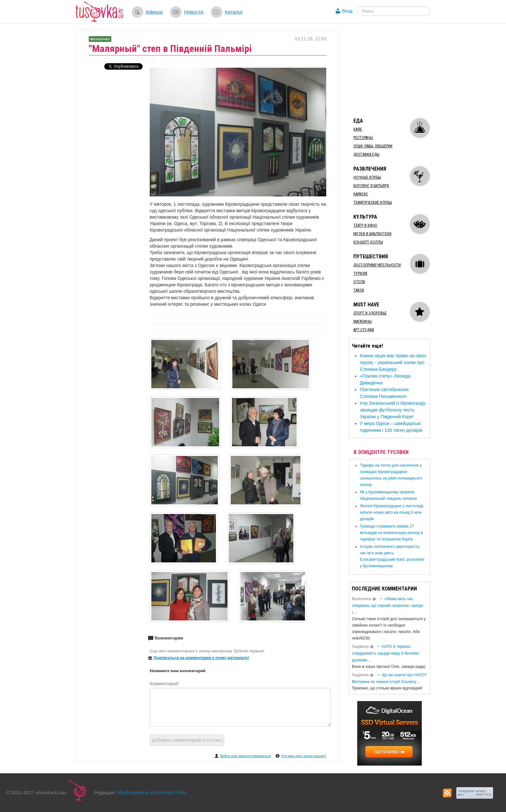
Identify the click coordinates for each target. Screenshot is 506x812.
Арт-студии (364, 330)
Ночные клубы (367, 177)
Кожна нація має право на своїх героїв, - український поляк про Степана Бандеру (393, 362)
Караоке (361, 194)
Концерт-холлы (368, 242)
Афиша (154, 12)
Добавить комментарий (187, 740)
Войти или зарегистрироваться (246, 756)
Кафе (358, 129)
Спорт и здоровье (370, 313)
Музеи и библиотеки (372, 234)
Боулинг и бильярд (371, 186)
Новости (194, 12)
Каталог (234, 12)
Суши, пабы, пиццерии (373, 146)
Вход (347, 11)
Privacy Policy (173, 793)
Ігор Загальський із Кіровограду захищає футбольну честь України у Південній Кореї (393, 410)
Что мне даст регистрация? (304, 756)
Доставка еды (366, 154)
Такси (359, 290)
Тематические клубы (373, 203)
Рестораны (363, 138)
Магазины (363, 322)
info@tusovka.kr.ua (136, 793)
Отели (359, 282)
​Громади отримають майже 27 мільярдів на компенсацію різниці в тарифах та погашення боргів (391, 533)
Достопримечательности (377, 265)
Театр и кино (365, 225)
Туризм (360, 273)
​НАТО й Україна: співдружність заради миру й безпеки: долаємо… (386, 653)
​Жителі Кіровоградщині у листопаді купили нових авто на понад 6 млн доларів (391, 512)
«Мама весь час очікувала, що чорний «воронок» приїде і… (387, 606)
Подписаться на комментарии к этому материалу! (202, 658)
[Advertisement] (397, 70)
